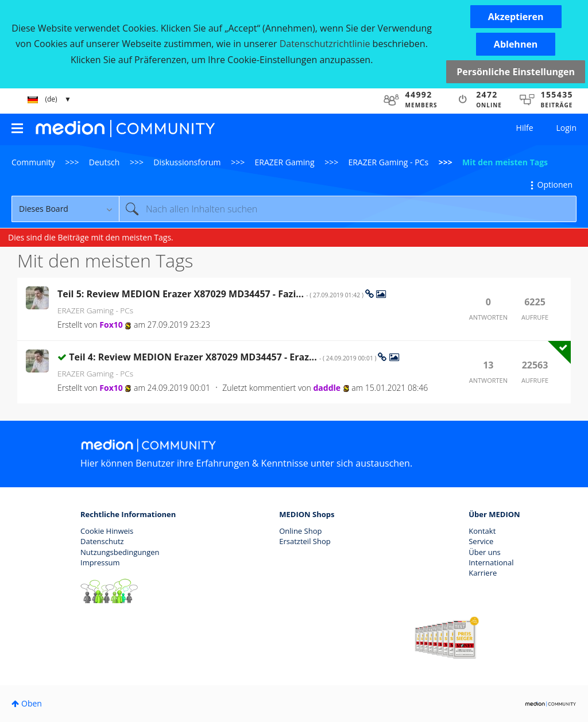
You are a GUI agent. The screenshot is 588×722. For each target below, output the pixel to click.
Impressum (100, 562)
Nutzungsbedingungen (120, 552)
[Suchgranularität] (65, 209)
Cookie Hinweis (107, 531)
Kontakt (482, 531)
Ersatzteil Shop (305, 541)
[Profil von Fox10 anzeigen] (111, 325)
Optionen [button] (555, 185)
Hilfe (525, 128)
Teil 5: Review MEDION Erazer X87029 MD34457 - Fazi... (211, 294)
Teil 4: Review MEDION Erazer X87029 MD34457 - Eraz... (223, 357)
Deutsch (105, 162)
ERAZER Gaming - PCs (388, 162)
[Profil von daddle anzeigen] (327, 388)
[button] (516, 17)
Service (481, 541)
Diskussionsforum (187, 162)
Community (33, 162)
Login (566, 128)
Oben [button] (32, 703)
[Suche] (348, 209)
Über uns (485, 552)
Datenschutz (102, 541)
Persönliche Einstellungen (516, 72)
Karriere (483, 573)
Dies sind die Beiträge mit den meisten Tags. (91, 237)
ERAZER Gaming (285, 162)
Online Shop (300, 531)
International (491, 562)
